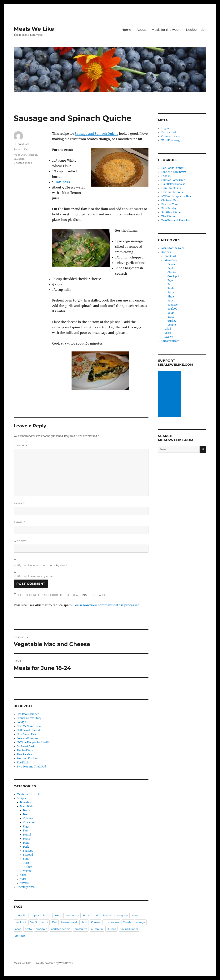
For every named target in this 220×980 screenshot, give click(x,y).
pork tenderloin (61, 929)
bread (87, 915)
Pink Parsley (24, 755)
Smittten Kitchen (27, 759)
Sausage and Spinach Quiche (97, 134)
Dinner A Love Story (29, 718)
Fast (26, 831)
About (141, 30)
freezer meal (69, 922)
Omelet (128, 922)
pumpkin (97, 929)
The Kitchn (24, 763)
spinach (20, 936)
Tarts (26, 863)
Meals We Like (34, 29)
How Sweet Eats (26, 734)
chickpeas (122, 915)
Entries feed (169, 132)
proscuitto (81, 929)
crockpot (20, 922)
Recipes (32, 155)
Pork (26, 847)
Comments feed (171, 136)
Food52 (21, 722)
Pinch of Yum (25, 750)
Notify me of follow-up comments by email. (41, 565)
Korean (95, 922)
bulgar (107, 915)
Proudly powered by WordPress (54, 963)
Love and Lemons (27, 738)
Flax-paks (62, 182)
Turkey (27, 867)
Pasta (26, 839)
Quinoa (111, 929)
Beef (26, 814)
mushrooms (111, 922)
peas (18, 929)
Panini (27, 835)
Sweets (24, 883)
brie (97, 915)
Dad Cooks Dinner (28, 714)
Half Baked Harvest (28, 730)
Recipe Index (196, 30)
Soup (26, 859)
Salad (23, 875)
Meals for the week (166, 30)
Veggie (27, 871)
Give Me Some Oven (29, 726)
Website (20, 541)
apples (35, 915)
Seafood (28, 855)
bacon (47, 915)
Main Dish (20, 155)
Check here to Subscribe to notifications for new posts (63, 595)
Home (126, 30)
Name (19, 504)
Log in (165, 128)
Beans (27, 810)
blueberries (72, 915)
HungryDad (21, 144)
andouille (21, 915)
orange (141, 922)
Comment (22, 446)
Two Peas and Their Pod (31, 767)
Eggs (26, 827)
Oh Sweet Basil (26, 746)
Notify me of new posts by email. (34, 576)
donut (44, 922)
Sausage (19, 159)
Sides (23, 879)
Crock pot (29, 823)
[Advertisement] (170, 394)
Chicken (28, 818)
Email (19, 522)
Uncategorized (23, 163)
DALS (33, 922)
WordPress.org (170, 140)
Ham (84, 922)
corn (135, 915)
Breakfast (26, 802)
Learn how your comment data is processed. (107, 605)
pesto (28, 929)
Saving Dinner (129, 929)
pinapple (41, 929)
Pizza (26, 843)
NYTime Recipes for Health (33, 742)
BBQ (58, 915)
